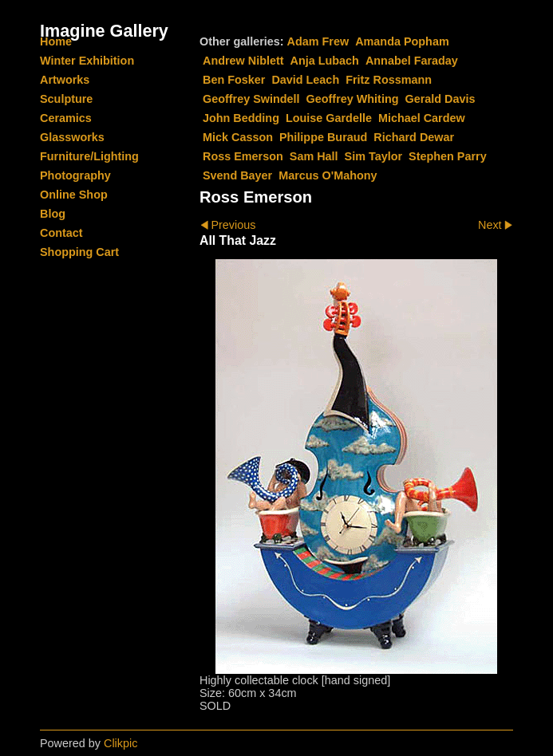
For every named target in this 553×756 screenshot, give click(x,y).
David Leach (305, 80)
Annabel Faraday (412, 61)
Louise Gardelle (329, 118)
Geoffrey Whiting (353, 99)
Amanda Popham (402, 41)
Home (56, 41)
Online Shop (74, 195)
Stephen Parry (448, 156)
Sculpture (66, 99)
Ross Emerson (243, 156)
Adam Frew (318, 41)
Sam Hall (314, 156)
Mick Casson (238, 137)
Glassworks (72, 137)
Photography (75, 175)
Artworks (65, 80)
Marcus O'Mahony (328, 175)
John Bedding (241, 118)
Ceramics (66, 118)
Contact (61, 233)
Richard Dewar (414, 137)
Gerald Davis (440, 99)
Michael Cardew (422, 118)
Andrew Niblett (243, 61)
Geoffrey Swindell (251, 99)
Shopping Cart (79, 252)
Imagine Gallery (104, 31)
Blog (53, 214)
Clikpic (120, 743)
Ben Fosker (234, 80)
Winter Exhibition (87, 61)
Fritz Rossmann (389, 80)
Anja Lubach (325, 61)
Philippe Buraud (323, 137)
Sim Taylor (374, 156)
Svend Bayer (237, 175)
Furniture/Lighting (89, 156)
